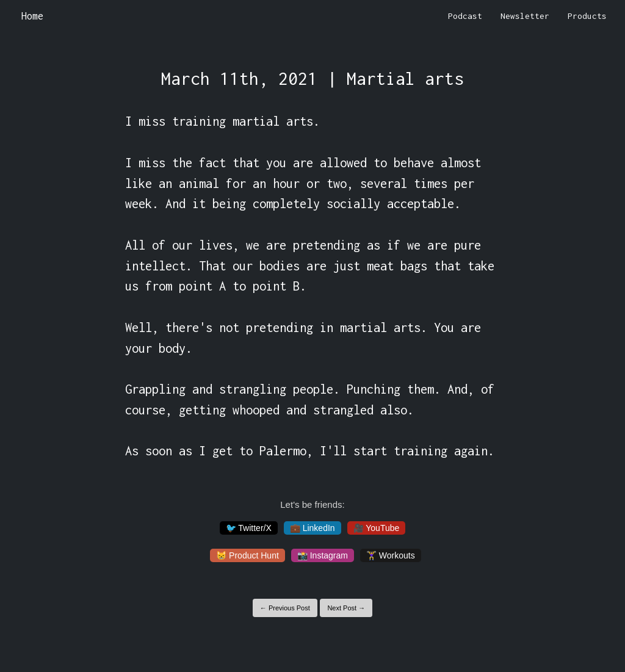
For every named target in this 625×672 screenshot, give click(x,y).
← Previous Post (285, 608)
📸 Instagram (323, 555)
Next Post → (346, 608)
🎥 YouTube (377, 528)
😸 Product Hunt (247, 555)
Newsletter (525, 16)
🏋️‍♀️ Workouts (391, 555)
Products (587, 16)
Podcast (465, 16)
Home (32, 16)
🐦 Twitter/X (249, 528)
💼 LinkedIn (312, 528)
